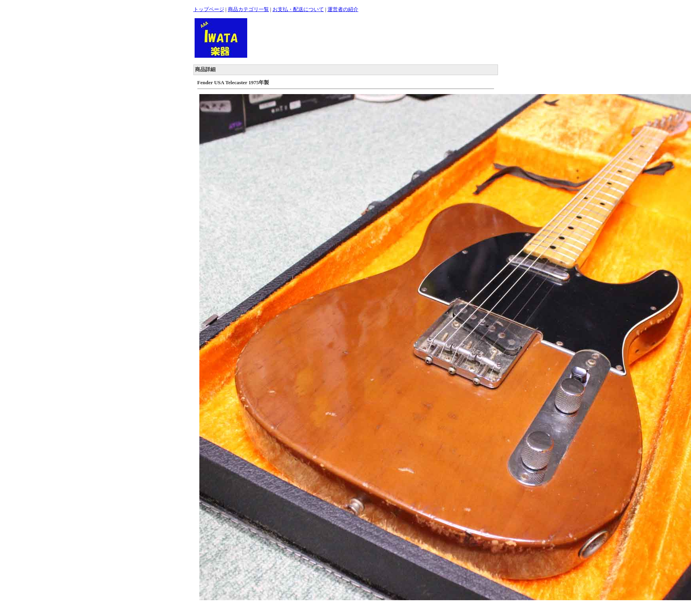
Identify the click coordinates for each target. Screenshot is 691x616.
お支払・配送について (298, 9)
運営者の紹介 (343, 9)
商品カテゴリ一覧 (248, 9)
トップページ (209, 9)
